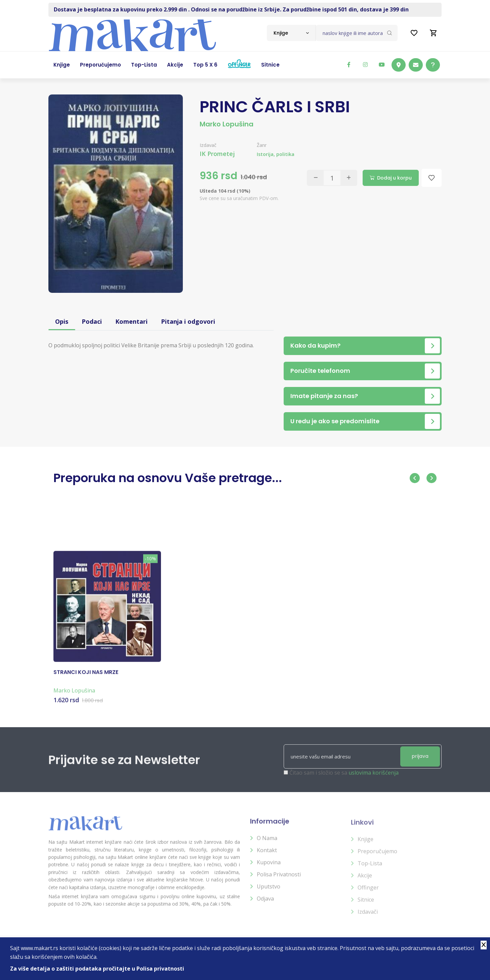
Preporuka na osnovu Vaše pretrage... (168, 478)
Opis (62, 321)
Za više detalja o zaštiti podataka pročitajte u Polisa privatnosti (97, 969)
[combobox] (291, 33)
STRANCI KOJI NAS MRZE (86, 678)
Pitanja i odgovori (188, 321)
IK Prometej (217, 154)
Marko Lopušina (227, 124)
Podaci (92, 321)
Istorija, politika (276, 154)
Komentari (131, 321)
